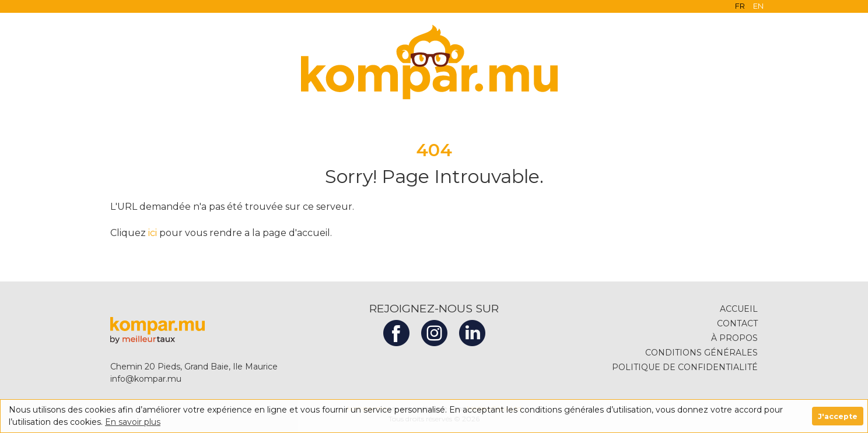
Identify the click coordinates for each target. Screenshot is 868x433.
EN (758, 6)
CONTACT (740, 323)
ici (153, 233)
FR (740, 6)
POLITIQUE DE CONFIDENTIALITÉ (688, 367)
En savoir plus (133, 422)
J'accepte (838, 416)
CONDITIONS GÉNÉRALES (704, 353)
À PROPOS (737, 338)
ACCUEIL (742, 309)
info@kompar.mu (143, 379)
